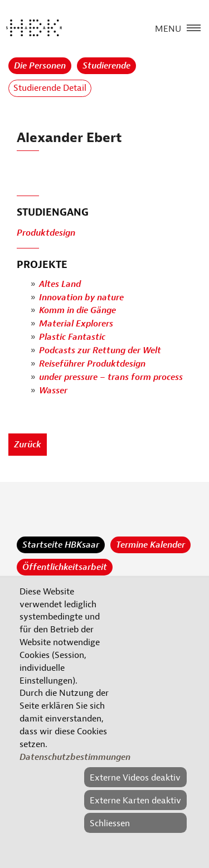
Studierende (106, 66)
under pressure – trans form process (111, 378)
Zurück (28, 445)
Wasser (53, 391)
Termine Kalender (150, 545)
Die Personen (40, 66)
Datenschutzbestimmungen (75, 757)
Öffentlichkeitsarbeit (65, 567)
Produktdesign (46, 233)
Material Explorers (76, 324)
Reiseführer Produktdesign (92, 364)
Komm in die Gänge (77, 311)
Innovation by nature (81, 298)
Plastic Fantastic (72, 338)
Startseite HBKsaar (61, 545)
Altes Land (60, 284)
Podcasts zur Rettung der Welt (100, 351)
